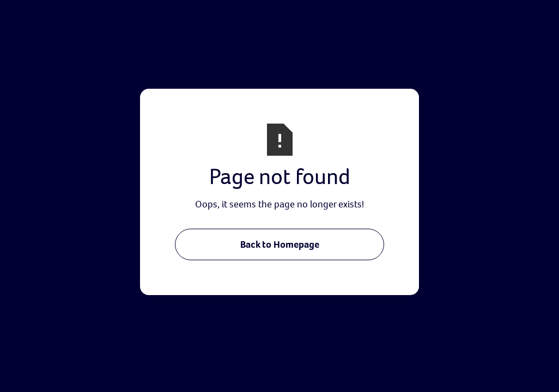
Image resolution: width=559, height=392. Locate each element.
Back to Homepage (280, 244)
